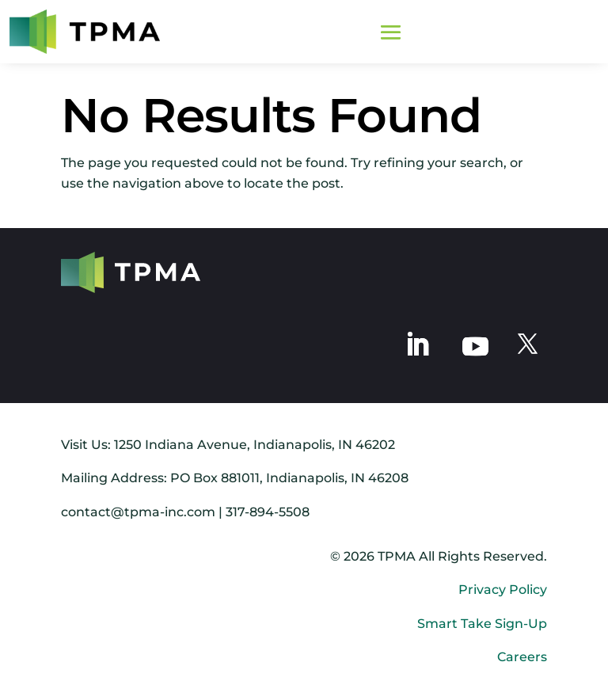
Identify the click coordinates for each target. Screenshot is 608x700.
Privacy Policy (503, 590)
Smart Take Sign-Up (482, 624)
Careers (522, 657)
